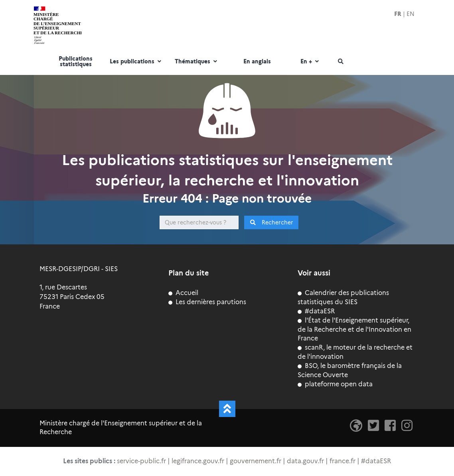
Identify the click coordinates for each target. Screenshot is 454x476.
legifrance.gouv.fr (198, 461)
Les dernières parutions (207, 302)
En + (311, 62)
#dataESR (316, 311)
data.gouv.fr (305, 461)
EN (411, 14)
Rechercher (271, 222)
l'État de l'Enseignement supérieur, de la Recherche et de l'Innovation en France (354, 329)
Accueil (183, 293)
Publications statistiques (76, 62)
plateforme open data (335, 384)
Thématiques (197, 62)
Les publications (136, 62)
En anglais (257, 62)
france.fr (342, 461)
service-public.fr (141, 461)
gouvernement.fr (256, 461)
